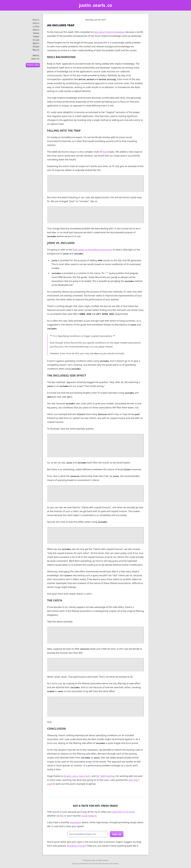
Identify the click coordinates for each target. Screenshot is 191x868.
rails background (61, 57)
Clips (36, 40)
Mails (36, 50)
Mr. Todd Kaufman (106, 776)
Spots (36, 43)
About (36, 56)
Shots (36, 30)
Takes (36, 33)
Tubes (36, 37)
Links (36, 27)
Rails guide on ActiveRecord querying (92, 250)
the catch (55, 600)
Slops (36, 47)
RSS (62, 816)
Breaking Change (76, 846)
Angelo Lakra (71, 776)
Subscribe (33, 65)
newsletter (76, 822)
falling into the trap (64, 131)
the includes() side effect (67, 375)
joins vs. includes (61, 243)
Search (35, 59)
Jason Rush (85, 776)
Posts (36, 20)
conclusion (56, 729)
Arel (105, 152)
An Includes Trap (61, 25)
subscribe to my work (123, 812)
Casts (36, 23)
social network (89, 816)
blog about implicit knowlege (109, 32)
